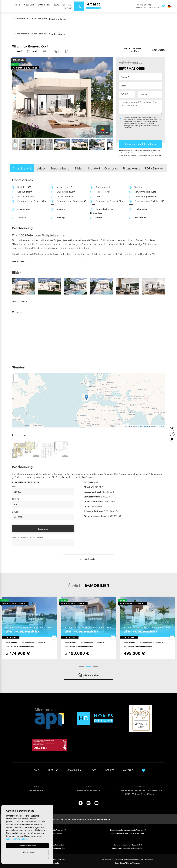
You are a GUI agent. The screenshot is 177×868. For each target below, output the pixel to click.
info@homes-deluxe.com (148, 7)
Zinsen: (16, 499)
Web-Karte (105, 819)
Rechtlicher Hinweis (69, 819)
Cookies (95, 819)
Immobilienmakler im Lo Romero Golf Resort (128, 833)
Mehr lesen (19, 261)
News (56, 5)
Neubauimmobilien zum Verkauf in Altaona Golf (128, 830)
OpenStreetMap (142, 426)
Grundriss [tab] (111, 168)
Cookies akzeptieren (27, 846)
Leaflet (125, 426)
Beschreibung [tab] (60, 168)
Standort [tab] (94, 168)
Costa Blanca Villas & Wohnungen (128, 863)
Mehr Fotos (20, 301)
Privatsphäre (85, 819)
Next (111, 98)
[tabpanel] (30, 628)
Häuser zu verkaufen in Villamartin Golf (128, 845)
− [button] (16, 380)
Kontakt (68, 8)
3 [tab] (95, 666)
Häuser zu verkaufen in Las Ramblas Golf (128, 848)
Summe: (16, 486)
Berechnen (43, 529)
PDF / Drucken (155, 168)
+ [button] (16, 376)
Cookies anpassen (27, 852)
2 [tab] (88, 666)
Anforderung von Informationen (141, 144)
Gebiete (67, 5)
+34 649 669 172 (144, 5)
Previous (14, 98)
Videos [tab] (41, 168)
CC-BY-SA (160, 426)
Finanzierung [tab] (131, 168)
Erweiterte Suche (58, 19)
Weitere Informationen (17, 839)
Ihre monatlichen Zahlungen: (28, 537)
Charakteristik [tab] (22, 168)
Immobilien (44, 5)
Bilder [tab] (79, 168)
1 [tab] (82, 666)
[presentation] (134, 133)
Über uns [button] (29, 5)
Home (18, 5)
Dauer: (16, 512)
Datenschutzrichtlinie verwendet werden (140, 122)
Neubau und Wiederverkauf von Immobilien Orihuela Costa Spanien (128, 860)
